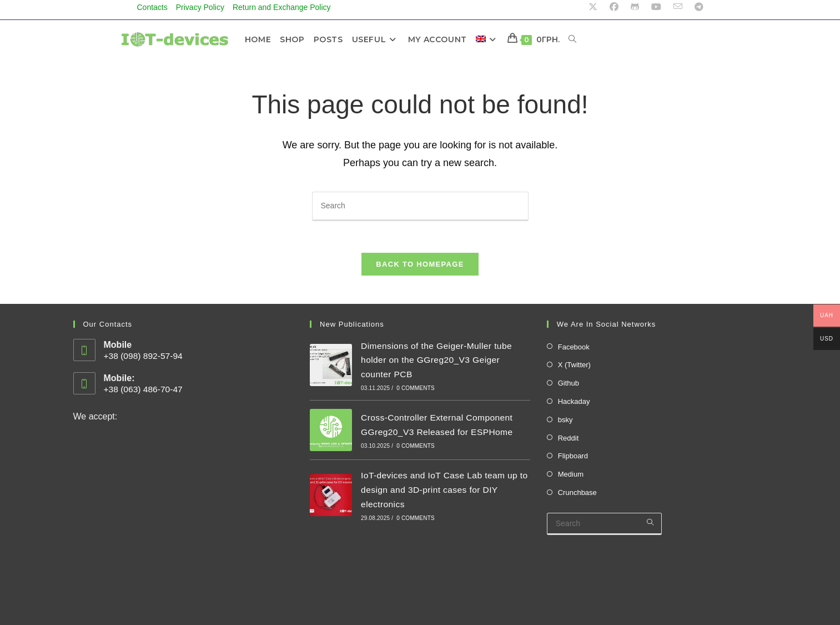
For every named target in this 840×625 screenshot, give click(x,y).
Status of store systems (125, 563)
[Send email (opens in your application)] (678, 7)
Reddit (569, 440)
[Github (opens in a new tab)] (635, 7)
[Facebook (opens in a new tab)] (614, 7)
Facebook (574, 349)
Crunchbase (577, 495)
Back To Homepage (420, 266)
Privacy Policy (200, 7)
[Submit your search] (651, 525)
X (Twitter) (574, 367)
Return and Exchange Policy (282, 7)
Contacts (152, 7)
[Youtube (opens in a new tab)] (656, 7)
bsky (565, 422)
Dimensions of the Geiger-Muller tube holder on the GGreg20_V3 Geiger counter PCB (438, 362)
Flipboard (573, 459)
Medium (571, 477)
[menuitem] (490, 39)
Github (569, 386)
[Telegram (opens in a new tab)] (696, 7)
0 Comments (416, 390)
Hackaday (574, 404)
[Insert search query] (420, 206)
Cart (712, 612)
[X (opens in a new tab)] (593, 7)
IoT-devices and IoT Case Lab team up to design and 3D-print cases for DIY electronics (441, 492)
